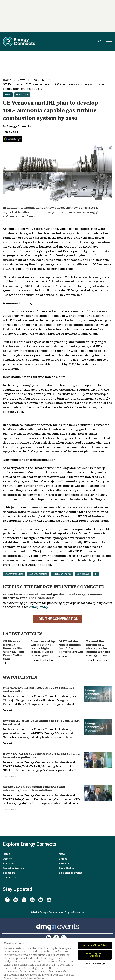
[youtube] (41, 900)
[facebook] (7, 900)
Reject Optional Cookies (95, 955)
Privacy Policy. (39, 607)
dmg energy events (70, 873)
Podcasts (8, 863)
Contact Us (9, 877)
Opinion (8, 859)
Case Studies (67, 868)
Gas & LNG (39, 80)
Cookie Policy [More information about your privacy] (36, 978)
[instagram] (16, 900)
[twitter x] (24, 900)
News (21, 80)
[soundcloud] (49, 900)
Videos (63, 859)
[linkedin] (32, 900)
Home (7, 80)
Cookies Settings (95, 964)
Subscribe (9, 873)
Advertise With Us (13, 868)
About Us (64, 863)
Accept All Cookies (95, 945)
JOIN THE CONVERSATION (57, 619)
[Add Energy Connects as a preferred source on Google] (12, 139)
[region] (57, 959)
